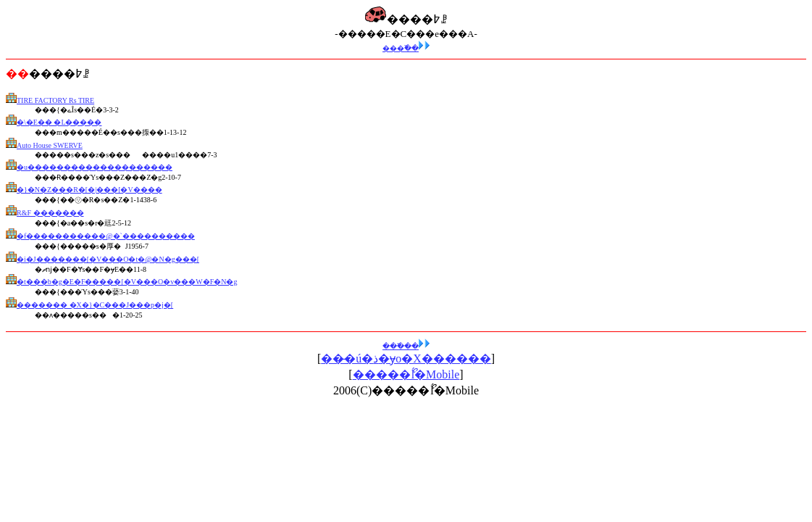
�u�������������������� (95, 167)
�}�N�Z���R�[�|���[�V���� (89, 190)
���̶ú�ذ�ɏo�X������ (406, 359)
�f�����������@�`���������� (106, 236)
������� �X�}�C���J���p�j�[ (95, 305)
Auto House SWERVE (50, 145)
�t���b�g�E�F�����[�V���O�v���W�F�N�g (127, 282)
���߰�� (406, 48)
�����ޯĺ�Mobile (406, 374)
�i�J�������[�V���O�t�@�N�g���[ (108, 259)
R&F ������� (50, 213)
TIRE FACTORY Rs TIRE (55, 100)
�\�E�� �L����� (59, 122)
